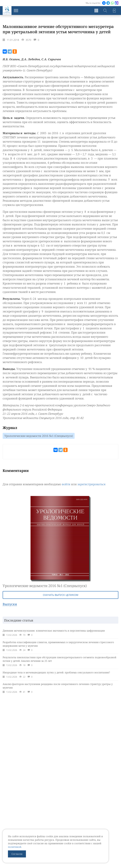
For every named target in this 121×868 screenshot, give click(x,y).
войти (66, 484)
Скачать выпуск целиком (61, 595)
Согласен (17, 854)
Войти (114, 11)
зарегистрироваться (91, 484)
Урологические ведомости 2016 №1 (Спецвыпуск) (39, 436)
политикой (15, 847)
